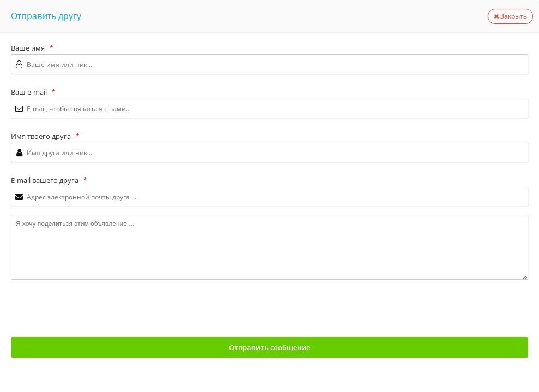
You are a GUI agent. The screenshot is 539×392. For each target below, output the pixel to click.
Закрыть (510, 16)
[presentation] (94, 309)
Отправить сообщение (269, 347)
